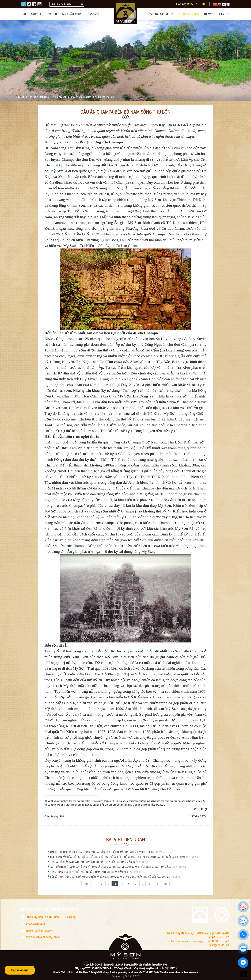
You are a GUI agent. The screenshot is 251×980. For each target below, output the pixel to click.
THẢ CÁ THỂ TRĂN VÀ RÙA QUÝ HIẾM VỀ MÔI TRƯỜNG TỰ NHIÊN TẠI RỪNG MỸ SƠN (93, 862)
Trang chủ (20, 97)
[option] (125, 63)
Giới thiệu (37, 14)
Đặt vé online (20, 970)
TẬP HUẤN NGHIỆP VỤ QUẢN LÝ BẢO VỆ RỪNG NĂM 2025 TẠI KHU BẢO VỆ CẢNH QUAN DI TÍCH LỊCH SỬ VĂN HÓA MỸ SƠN (112, 867)
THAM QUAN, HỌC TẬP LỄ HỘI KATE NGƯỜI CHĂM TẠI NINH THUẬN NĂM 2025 (89, 872)
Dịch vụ (52, 14)
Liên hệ (224, 14)
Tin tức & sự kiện (189, 14)
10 (157, 884)
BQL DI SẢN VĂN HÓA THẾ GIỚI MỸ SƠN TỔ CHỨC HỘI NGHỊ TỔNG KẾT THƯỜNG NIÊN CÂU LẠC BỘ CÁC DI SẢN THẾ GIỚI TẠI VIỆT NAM (118, 857)
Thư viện (209, 14)
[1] (59, 165)
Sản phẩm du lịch (72, 14)
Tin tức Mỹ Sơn (59, 97)
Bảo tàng (94, 14)
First (86, 884)
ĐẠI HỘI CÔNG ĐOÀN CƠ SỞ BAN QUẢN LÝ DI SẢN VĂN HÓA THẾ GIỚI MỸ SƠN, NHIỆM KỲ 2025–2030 (101, 852)
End (165, 884)
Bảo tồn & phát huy (162, 14)
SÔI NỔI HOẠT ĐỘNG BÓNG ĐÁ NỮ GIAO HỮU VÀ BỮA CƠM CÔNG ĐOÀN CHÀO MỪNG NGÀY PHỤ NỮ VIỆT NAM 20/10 (109, 877)
